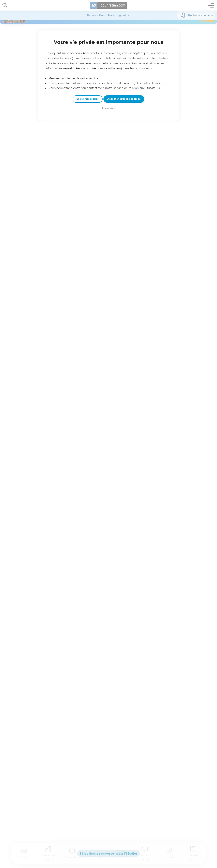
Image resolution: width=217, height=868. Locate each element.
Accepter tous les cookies (124, 99)
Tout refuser (108, 108)
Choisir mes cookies (88, 99)
